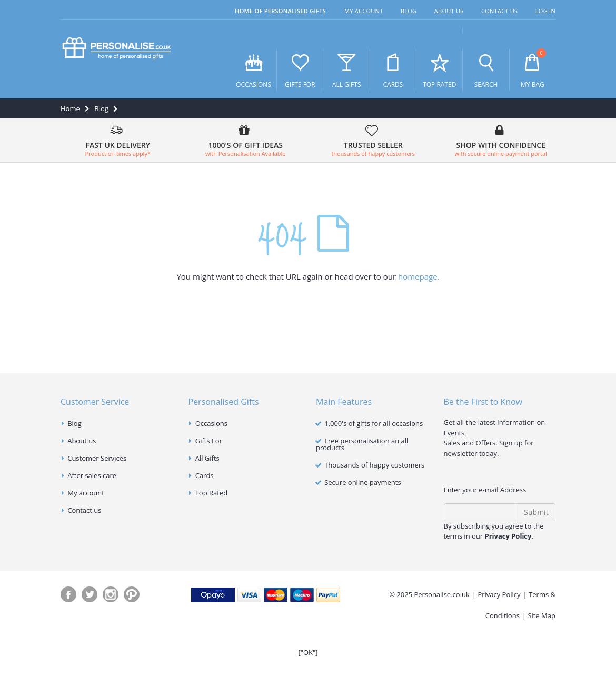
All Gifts (347, 70)
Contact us (84, 510)
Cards (393, 70)
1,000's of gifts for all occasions (374, 423)
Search (486, 70)
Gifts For (300, 70)
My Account (364, 11)
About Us (449, 11)
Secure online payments (362, 482)
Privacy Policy (499, 594)
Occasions (254, 70)
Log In (545, 11)
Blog (409, 11)
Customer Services (97, 458)
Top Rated (439, 70)
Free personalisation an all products (362, 444)
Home (70, 108)
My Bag (533, 69)
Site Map (542, 615)
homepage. (419, 276)
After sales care (92, 475)
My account (86, 493)
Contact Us (499, 11)
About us (82, 441)
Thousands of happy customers (374, 465)
